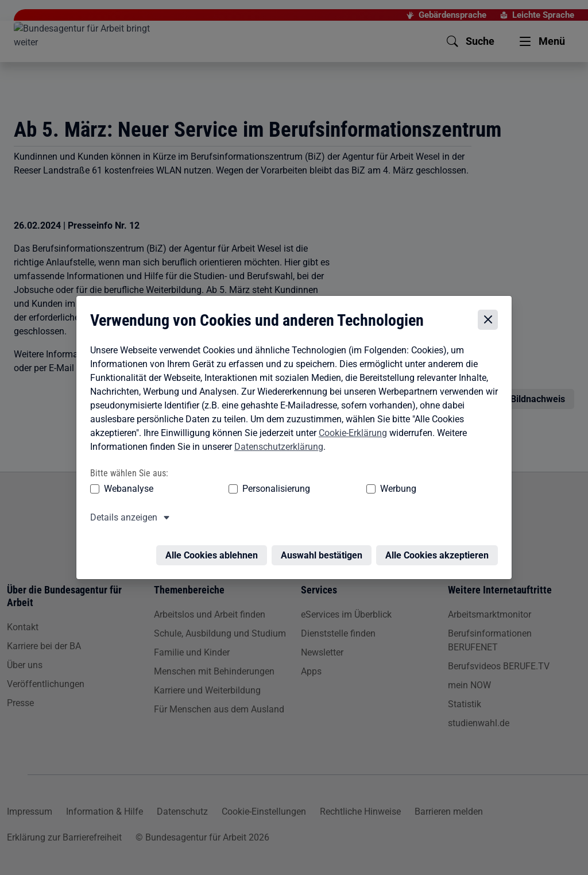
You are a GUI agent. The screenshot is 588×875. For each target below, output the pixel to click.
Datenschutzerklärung (276, 447)
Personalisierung (241, 489)
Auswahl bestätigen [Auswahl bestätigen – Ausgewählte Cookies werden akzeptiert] (324, 549)
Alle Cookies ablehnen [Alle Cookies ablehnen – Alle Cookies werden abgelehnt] (214, 549)
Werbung (330, 489)
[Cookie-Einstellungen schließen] (491, 320)
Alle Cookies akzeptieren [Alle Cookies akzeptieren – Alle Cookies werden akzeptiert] (440, 549)
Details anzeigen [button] (121, 518)
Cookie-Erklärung (350, 433)
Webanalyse (126, 489)
